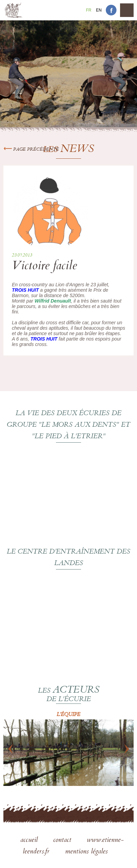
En (99, 10)
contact (63, 841)
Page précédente (31, 150)
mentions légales (86, 852)
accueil (30, 841)
